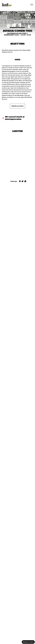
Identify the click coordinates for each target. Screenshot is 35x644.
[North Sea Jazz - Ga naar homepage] (7, 5)
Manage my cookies (28, 642)
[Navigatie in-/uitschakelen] (32, 5)
